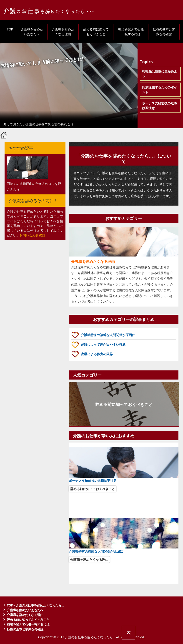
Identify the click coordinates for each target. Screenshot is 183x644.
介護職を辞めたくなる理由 (63, 32)
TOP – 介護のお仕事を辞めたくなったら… (35, 605)
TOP (10, 29)
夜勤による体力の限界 (97, 354)
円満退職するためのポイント (160, 90)
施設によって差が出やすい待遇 (103, 344)
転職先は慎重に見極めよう (160, 74)
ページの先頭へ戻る (128, 633)
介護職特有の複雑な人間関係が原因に (108, 335)
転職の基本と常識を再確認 (164, 32)
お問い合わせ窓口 (32, 235)
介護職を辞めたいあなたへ (32, 32)
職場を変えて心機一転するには (131, 32)
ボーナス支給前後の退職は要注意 (160, 106)
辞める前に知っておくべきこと (96, 32)
